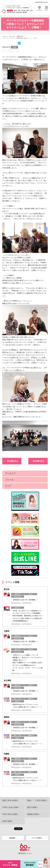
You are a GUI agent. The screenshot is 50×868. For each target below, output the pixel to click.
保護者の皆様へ (34, 814)
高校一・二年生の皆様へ (37, 800)
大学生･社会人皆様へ (11, 807)
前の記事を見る (38, 461)
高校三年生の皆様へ (10, 800)
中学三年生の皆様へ (10, 814)
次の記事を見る (13, 461)
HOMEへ (13, 838)
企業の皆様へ (8, 821)
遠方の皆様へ (33, 807)
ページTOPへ (37, 838)
